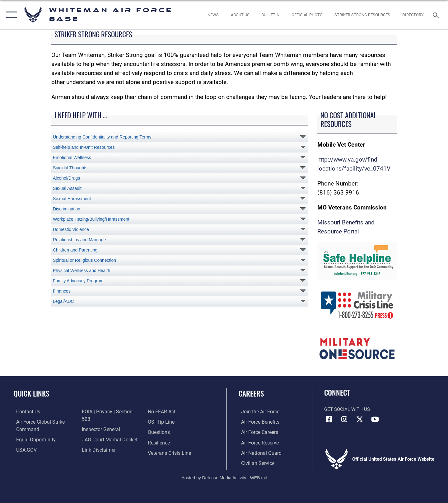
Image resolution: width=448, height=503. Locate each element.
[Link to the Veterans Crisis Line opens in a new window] (169, 442)
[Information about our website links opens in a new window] (97, 442)
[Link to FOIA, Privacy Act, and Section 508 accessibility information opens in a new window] (110, 411)
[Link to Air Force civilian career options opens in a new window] (254, 463)
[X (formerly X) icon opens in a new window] (360, 419)
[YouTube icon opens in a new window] (375, 419)
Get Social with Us (347, 409)
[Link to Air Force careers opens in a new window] (257, 432)
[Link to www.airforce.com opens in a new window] (257, 411)
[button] (10, 15)
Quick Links (31, 393)
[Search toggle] (437, 15)
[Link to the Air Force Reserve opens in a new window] (257, 442)
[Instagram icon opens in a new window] (344, 419)
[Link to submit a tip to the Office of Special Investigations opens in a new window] (161, 411)
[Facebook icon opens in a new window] (329, 419)
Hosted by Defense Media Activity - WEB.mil (224, 477)
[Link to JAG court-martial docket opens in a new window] (108, 432)
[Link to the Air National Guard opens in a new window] (258, 452)
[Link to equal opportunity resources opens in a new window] (32, 439)
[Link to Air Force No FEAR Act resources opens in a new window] (95, 452)
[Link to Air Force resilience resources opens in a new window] (159, 432)
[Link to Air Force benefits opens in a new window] (257, 422)
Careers (251, 393)
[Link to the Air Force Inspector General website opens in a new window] (100, 422)
